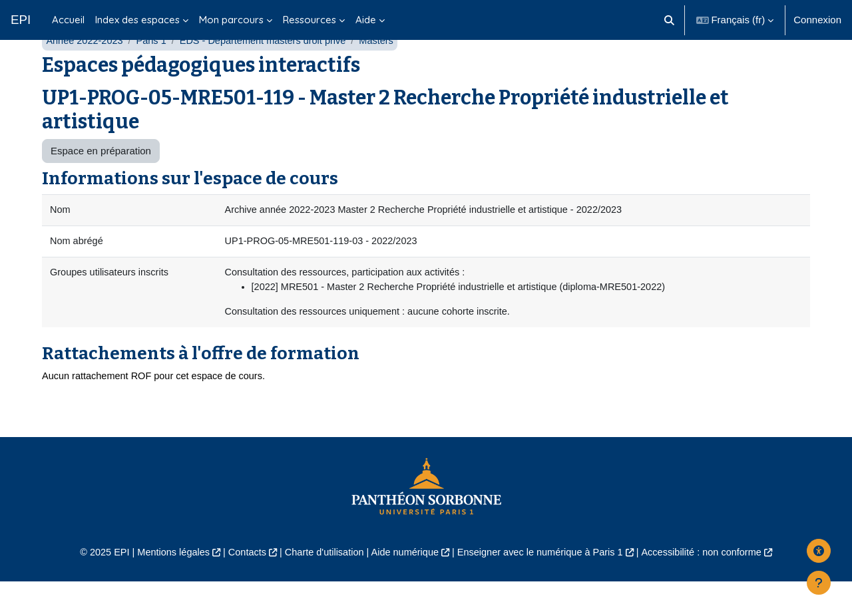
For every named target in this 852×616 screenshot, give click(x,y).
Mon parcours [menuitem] (231, 20)
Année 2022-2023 (86, 72)
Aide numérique (404, 587)
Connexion (817, 20)
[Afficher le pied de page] (819, 583)
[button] (669, 20)
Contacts (241, 587)
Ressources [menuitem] (310, 20)
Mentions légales (164, 587)
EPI (21, 20)
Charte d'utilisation (320, 587)
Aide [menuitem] (366, 20)
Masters (386, 72)
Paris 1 (155, 72)
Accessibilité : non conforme (712, 587)
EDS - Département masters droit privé (270, 72)
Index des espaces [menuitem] (137, 20)
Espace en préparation (101, 182)
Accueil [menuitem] (68, 20)
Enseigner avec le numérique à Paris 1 (544, 587)
